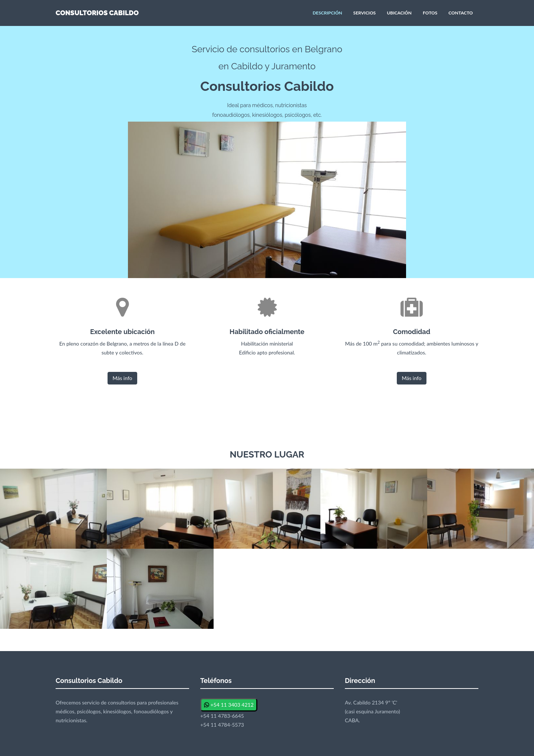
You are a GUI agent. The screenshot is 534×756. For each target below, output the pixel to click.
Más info (122, 378)
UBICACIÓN (399, 13)
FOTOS (430, 13)
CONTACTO (461, 13)
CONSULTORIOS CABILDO (97, 13)
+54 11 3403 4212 (229, 705)
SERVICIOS (365, 13)
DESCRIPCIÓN (327, 13)
